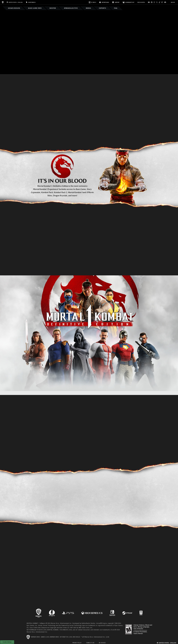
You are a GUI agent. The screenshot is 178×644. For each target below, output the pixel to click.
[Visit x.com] (157, 2)
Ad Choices (102, 643)
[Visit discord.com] (165, 2)
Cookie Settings (7, 642)
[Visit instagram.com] (154, 2)
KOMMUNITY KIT (128, 2)
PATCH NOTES (141, 2)
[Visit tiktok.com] (159, 2)
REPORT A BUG (104, 2)
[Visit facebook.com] (152, 2)
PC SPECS (92, 2)
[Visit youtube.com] (149, 2)
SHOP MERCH (31, 2)
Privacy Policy (77, 643)
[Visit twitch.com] (162, 2)
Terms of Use (90, 643)
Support (116, 2)
